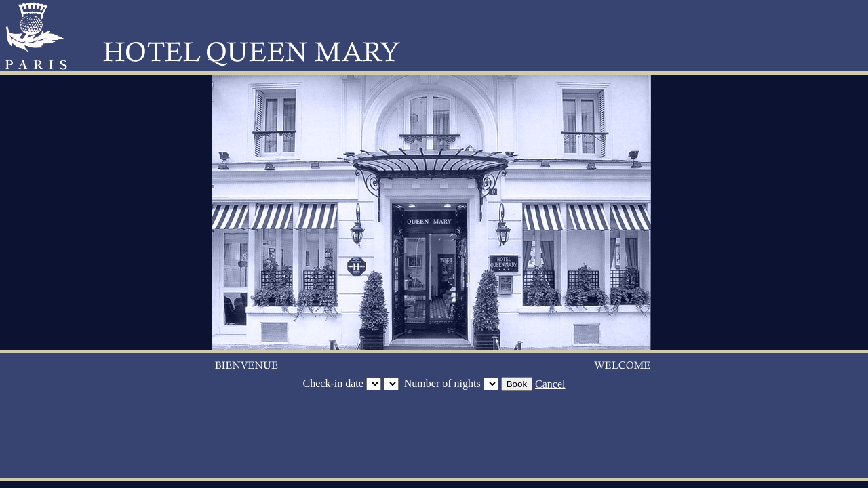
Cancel (550, 384)
